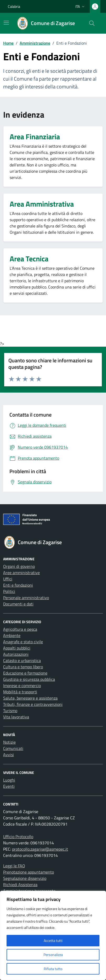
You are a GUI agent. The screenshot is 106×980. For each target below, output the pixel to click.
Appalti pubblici (17, 648)
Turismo (10, 711)
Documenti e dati (18, 604)
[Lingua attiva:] (80, 7)
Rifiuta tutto (53, 969)
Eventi (9, 786)
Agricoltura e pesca (20, 629)
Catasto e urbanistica (22, 660)
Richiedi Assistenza (20, 885)
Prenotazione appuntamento (29, 872)
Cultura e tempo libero (23, 667)
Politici (9, 591)
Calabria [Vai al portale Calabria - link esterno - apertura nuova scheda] (14, 6)
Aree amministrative (21, 573)
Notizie (9, 742)
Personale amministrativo (26, 598)
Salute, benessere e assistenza (30, 698)
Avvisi (9, 755)
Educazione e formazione (25, 673)
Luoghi (9, 780)
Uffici (8, 579)
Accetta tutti (53, 940)
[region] (53, 935)
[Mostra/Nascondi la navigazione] (6, 23)
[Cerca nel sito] (92, 23)
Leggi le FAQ (14, 866)
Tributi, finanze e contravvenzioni (33, 704)
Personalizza (53, 955)
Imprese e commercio (22, 686)
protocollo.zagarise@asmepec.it (40, 849)
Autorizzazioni (16, 654)
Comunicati (13, 748)
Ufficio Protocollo (18, 837)
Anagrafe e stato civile (23, 642)
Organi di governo (19, 566)
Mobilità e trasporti (20, 692)
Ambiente (12, 635)
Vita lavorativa (16, 717)
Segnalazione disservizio (25, 878)
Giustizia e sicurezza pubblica (29, 679)
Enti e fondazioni (18, 585)
